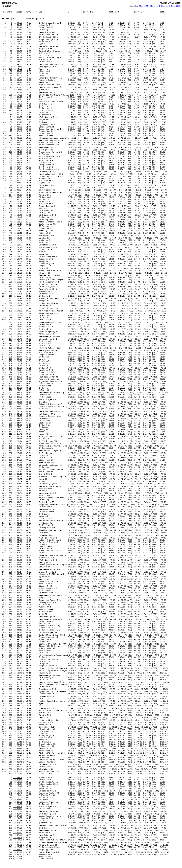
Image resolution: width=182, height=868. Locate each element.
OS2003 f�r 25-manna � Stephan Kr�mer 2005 (160, 6)
